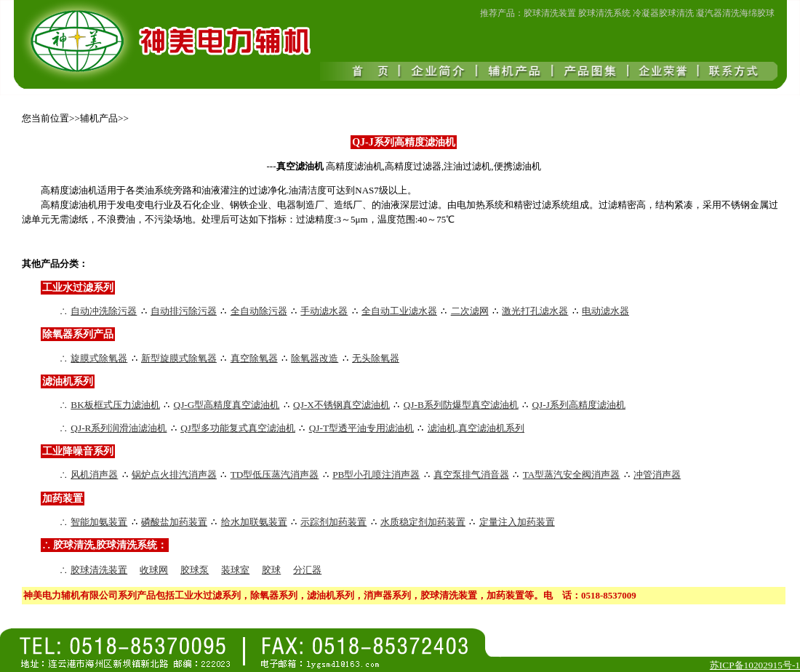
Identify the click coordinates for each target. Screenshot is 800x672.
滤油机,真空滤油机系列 (476, 428)
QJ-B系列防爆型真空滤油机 (461, 405)
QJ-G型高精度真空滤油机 (227, 405)
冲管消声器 (657, 475)
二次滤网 (470, 311)
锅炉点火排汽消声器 (174, 475)
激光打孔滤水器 (535, 311)
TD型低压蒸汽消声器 (275, 475)
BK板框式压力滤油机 (115, 405)
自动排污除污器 (184, 311)
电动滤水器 (605, 311)
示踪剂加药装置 (333, 522)
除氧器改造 (315, 358)
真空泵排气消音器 (471, 475)
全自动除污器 (259, 311)
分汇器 (307, 570)
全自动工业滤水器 (399, 311)
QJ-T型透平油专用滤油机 (361, 428)
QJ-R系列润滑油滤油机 (119, 428)
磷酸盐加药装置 (174, 522)
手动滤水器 (324, 311)
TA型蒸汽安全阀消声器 (572, 475)
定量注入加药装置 (517, 522)
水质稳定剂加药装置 (423, 522)
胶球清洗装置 (99, 570)
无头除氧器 (376, 358)
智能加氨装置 (99, 522)
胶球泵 (195, 570)
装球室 (235, 570)
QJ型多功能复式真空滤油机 (238, 428)
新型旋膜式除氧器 (179, 358)
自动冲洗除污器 (104, 311)
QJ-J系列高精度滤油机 (578, 405)
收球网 (154, 570)
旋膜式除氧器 (99, 358)
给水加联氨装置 (254, 522)
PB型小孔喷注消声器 (376, 475)
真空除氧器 (254, 358)
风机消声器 (94, 475)
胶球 (271, 570)
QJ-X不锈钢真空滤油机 (341, 405)
